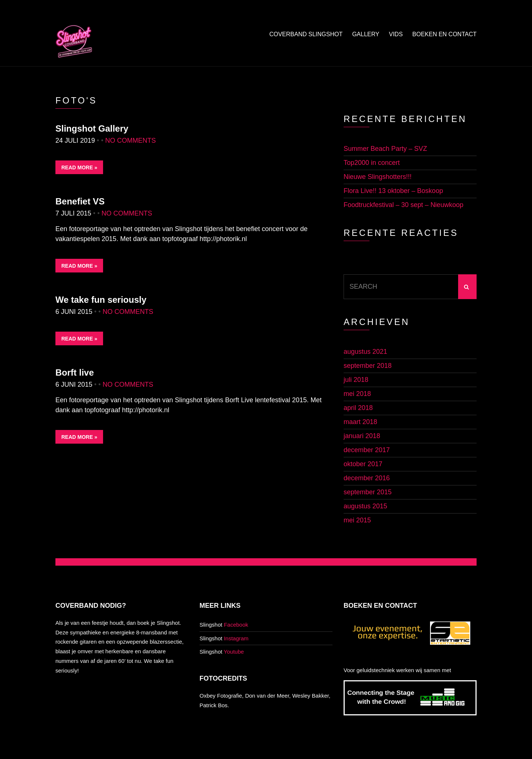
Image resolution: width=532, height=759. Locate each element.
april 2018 (358, 408)
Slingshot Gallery (92, 128)
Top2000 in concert (372, 163)
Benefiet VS (80, 201)
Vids (396, 34)
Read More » (79, 167)
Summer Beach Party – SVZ (385, 149)
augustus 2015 (365, 506)
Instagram (236, 638)
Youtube (234, 652)
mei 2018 (357, 394)
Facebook (236, 625)
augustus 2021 (365, 352)
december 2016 (367, 478)
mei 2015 (357, 520)
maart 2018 (360, 422)
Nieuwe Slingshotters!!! (378, 177)
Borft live (75, 372)
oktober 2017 (363, 464)
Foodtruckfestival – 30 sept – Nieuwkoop (403, 205)
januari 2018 (362, 436)
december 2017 (367, 450)
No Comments (131, 140)
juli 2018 (356, 380)
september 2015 (368, 492)
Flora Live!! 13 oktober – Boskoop (393, 191)
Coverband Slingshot (306, 34)
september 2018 (368, 366)
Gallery (366, 34)
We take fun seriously (101, 300)
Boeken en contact (444, 34)
